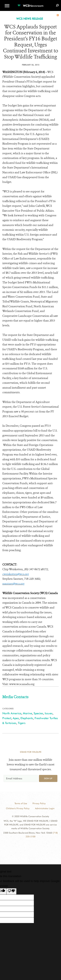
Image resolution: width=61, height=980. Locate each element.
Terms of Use (21, 803)
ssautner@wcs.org (13, 584)
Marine (27, 713)
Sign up (48, 778)
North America (12, 713)
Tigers (22, 723)
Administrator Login (45, 808)
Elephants (27, 718)
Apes (16, 718)
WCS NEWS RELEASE (30, 19)
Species (38, 713)
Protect (7, 718)
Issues (49, 713)
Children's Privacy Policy (18, 808)
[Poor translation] (11, 891)
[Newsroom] (30, 4)
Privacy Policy (39, 803)
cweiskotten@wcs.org (16, 574)
